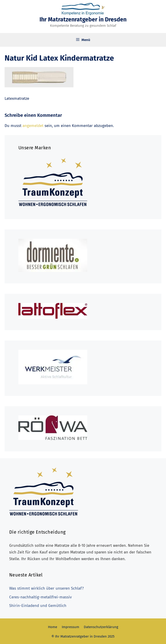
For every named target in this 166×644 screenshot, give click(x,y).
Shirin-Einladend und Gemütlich (38, 606)
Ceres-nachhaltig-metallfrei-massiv (40, 597)
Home (53, 627)
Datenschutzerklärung (101, 627)
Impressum (70, 627)
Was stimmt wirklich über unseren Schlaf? (46, 588)
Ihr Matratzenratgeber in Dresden (83, 20)
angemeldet (33, 126)
